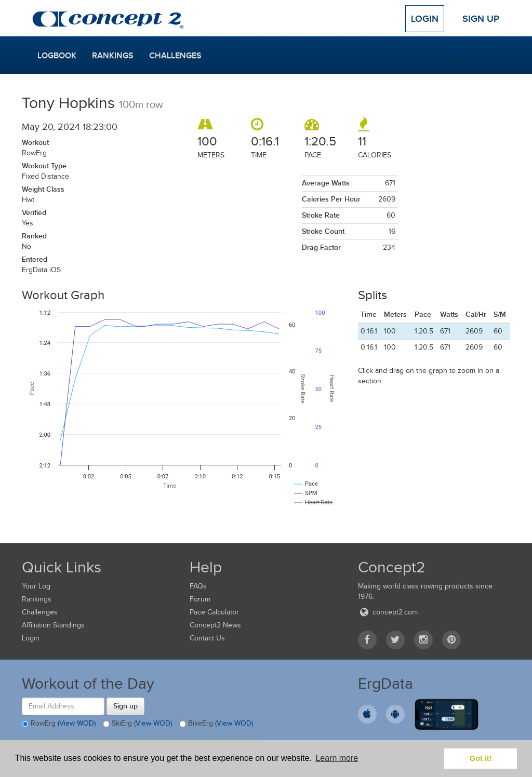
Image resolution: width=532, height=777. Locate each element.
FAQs (198, 586)
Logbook (57, 56)
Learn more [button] (337, 758)
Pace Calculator (214, 612)
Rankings (113, 56)
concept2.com (388, 612)
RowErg (59, 724)
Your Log (36, 586)
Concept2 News (215, 625)
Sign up (125, 706)
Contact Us (207, 638)
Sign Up (481, 19)
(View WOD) (77, 723)
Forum (200, 599)
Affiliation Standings (53, 625)
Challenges (175, 56)
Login (425, 19)
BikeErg (216, 724)
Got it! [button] (481, 758)
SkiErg (137, 724)
